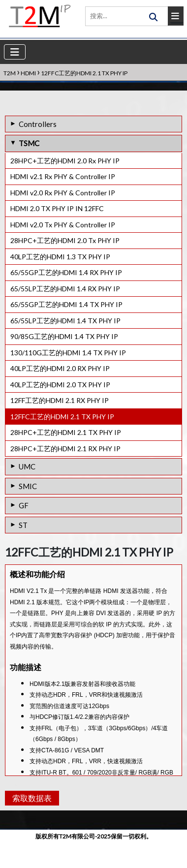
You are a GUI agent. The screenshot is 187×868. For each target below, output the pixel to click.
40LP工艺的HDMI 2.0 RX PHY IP (60, 368)
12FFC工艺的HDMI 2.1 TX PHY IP (62, 417)
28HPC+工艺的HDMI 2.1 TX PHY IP (66, 432)
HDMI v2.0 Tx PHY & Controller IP (63, 225)
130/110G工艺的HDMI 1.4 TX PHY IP (68, 353)
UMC (27, 466)
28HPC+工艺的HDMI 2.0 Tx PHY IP (65, 240)
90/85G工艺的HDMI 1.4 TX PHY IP (64, 336)
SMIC (28, 486)
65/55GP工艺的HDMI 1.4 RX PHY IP (66, 272)
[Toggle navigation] (15, 52)
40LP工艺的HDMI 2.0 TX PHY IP (60, 385)
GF (24, 505)
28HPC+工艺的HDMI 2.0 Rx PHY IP (65, 161)
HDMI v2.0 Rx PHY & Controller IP (63, 193)
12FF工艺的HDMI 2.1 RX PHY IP (60, 400)
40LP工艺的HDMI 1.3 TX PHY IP (60, 257)
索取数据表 (31, 823)
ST (23, 525)
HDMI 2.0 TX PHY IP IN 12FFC (57, 208)
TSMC (29, 143)
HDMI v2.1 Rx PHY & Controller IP (63, 176)
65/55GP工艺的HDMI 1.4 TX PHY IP (66, 304)
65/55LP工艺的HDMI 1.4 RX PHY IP (65, 289)
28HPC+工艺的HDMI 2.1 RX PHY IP (65, 449)
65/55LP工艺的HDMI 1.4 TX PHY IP (65, 321)
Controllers (38, 124)
